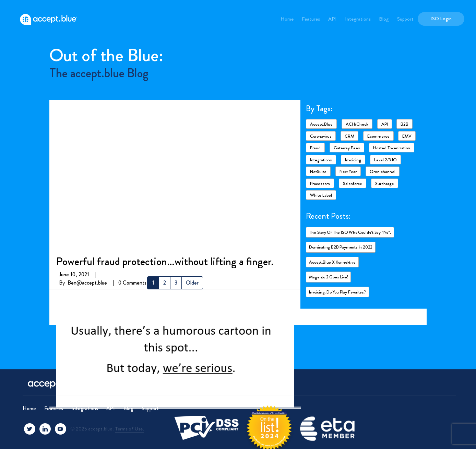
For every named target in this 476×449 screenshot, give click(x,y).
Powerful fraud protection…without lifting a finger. (165, 112)
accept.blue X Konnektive (332, 262)
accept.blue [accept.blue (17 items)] (321, 124)
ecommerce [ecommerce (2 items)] (378, 136)
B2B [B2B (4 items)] (404, 124)
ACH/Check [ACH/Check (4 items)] (357, 124)
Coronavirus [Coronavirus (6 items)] (321, 136)
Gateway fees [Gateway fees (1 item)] (347, 148)
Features (311, 19)
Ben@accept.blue (87, 133)
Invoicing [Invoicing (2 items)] (353, 160)
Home (287, 19)
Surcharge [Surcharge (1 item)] (385, 183)
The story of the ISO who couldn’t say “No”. (350, 232)
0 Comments (132, 133)
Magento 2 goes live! (328, 277)
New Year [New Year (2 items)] (348, 171)
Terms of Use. (129, 429)
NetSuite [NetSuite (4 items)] (318, 171)
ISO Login (441, 19)
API (332, 19)
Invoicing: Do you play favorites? (337, 292)
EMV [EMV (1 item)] (407, 136)
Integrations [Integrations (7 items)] (321, 160)
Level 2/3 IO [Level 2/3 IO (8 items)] (385, 160)
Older (192, 283)
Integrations (358, 19)
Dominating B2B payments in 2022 (341, 247)
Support (405, 19)
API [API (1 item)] (385, 124)
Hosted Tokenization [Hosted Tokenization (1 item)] (392, 148)
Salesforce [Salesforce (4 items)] (353, 183)
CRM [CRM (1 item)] (349, 136)
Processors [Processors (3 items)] (320, 183)
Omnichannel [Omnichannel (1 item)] (383, 171)
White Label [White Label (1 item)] (321, 195)
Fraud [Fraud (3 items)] (315, 148)
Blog (384, 19)
